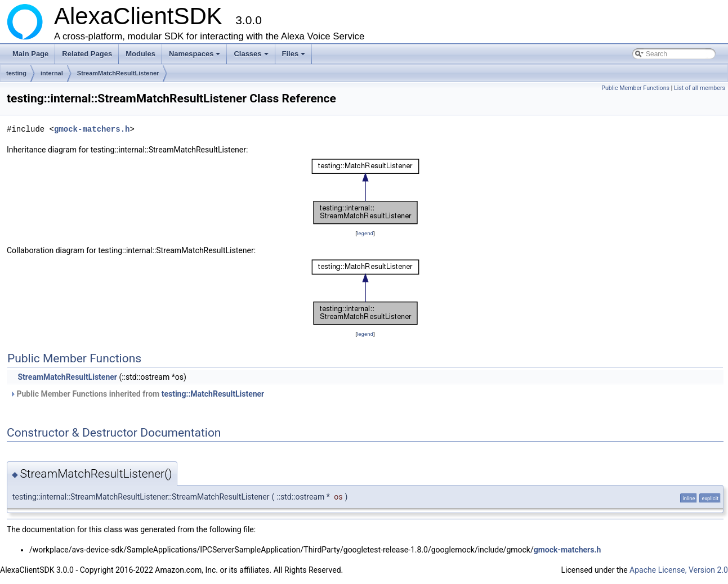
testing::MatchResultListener (213, 394)
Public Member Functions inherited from (137, 394)
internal (52, 73)
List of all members (700, 88)
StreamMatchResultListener (118, 73)
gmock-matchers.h (92, 129)
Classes (252, 57)
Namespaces (196, 57)
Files (295, 57)
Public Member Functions (635, 88)
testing (16, 73)
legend (365, 233)
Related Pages (87, 54)
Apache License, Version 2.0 (679, 570)
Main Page (30, 54)
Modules (140, 54)
